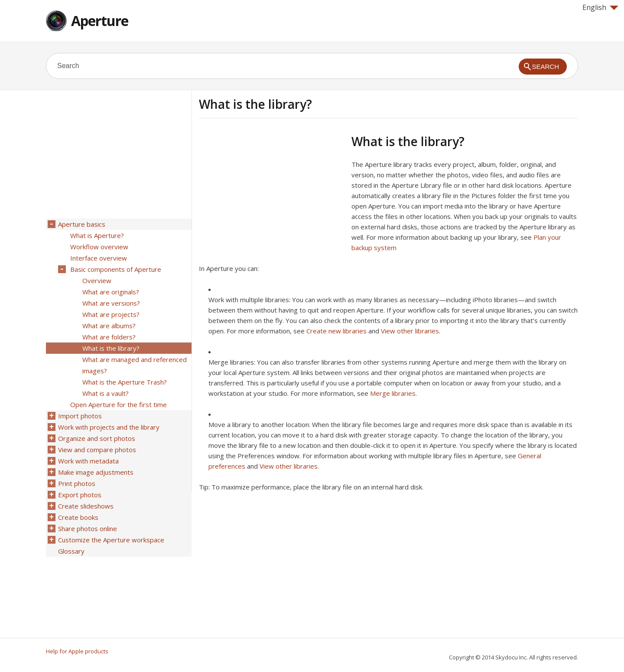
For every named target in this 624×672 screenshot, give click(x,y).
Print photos (77, 483)
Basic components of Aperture (116, 269)
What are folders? (109, 337)
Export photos (80, 495)
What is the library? (111, 348)
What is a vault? (106, 393)
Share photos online (88, 528)
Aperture (100, 21)
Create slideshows (86, 506)
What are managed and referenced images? (135, 365)
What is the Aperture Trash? (125, 382)
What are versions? (111, 303)
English (600, 7)
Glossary (71, 551)
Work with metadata (88, 461)
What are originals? (111, 292)
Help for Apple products (77, 651)
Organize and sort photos (97, 438)
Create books (78, 517)
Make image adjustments (96, 472)
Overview (97, 281)
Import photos (80, 416)
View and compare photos (97, 450)
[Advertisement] (272, 195)
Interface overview (99, 258)
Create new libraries (336, 331)
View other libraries (410, 331)
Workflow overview (99, 247)
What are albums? (109, 326)
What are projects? (111, 314)
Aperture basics (82, 224)
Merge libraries (393, 393)
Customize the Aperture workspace (111, 540)
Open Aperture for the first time (119, 405)
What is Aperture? (97, 235)
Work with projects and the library (109, 427)
